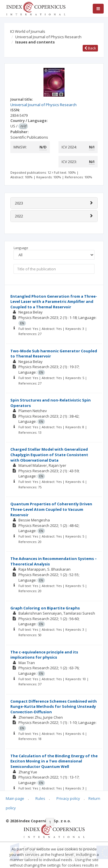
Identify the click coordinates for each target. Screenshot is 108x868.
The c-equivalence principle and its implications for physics (44, 655)
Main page (15, 798)
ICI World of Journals (28, 31)
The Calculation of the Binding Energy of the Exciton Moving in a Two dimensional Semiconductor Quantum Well (54, 761)
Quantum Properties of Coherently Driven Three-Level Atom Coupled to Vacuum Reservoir (51, 509)
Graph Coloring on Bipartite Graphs (45, 608)
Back (90, 48)
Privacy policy (68, 798)
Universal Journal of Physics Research (48, 37)
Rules (40, 798)
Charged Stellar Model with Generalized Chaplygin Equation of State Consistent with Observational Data (49, 455)
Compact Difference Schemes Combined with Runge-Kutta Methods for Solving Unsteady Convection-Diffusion (54, 707)
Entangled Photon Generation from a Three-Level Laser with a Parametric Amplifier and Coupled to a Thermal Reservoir (54, 302)
